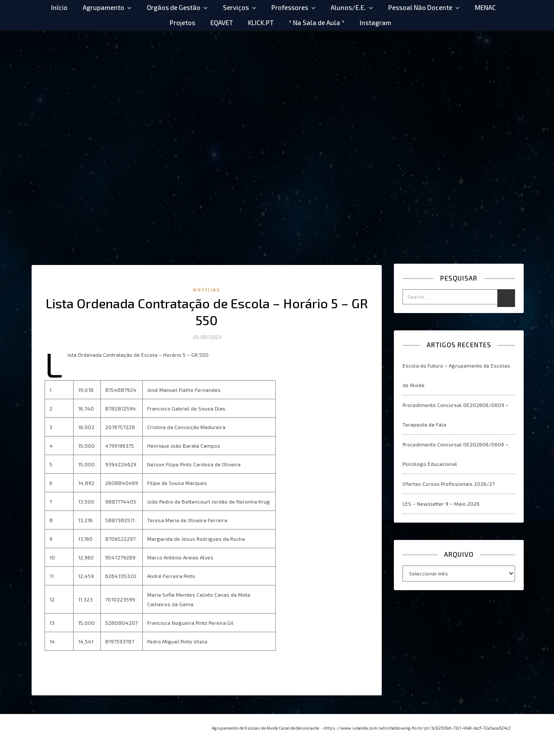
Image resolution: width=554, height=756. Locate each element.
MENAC (485, 7)
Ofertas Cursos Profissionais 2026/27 (449, 484)
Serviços (236, 7)
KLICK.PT (261, 23)
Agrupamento (103, 7)
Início (59, 7)
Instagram (375, 23)
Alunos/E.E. (348, 7)
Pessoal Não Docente (420, 7)
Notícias (207, 290)
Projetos (182, 23)
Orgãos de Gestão (174, 7)
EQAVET (222, 23)
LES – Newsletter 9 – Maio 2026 (441, 504)
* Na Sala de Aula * (317, 23)
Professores (290, 7)
